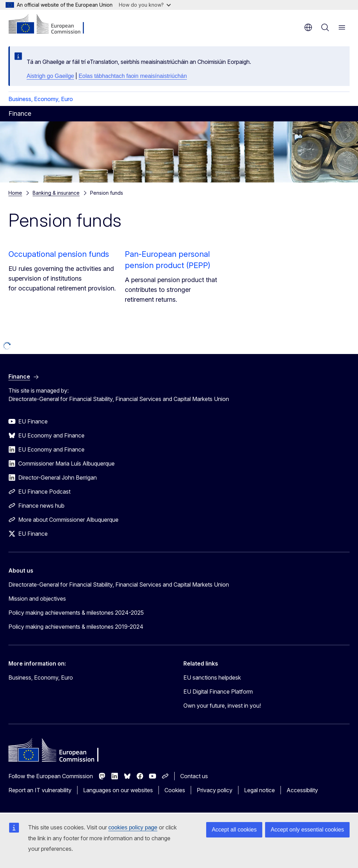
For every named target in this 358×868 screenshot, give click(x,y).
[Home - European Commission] (51, 25)
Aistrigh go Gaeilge (50, 76)
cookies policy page (133, 827)
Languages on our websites (118, 790)
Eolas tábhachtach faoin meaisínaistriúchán (133, 76)
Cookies (175, 790)
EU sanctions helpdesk (212, 677)
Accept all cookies (234, 830)
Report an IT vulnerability (40, 790)
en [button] (308, 27)
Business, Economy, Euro (41, 99)
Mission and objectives (37, 599)
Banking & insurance (56, 193)
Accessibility (302, 790)
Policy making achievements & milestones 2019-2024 (76, 627)
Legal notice (259, 790)
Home (15, 193)
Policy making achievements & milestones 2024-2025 (76, 613)
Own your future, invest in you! (222, 706)
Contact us (194, 776)
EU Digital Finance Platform (218, 692)
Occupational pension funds (59, 254)
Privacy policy (215, 790)
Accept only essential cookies (307, 830)
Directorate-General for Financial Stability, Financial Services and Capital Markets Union (119, 585)
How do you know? (145, 5)
